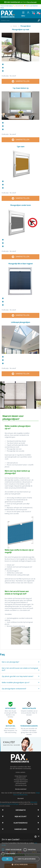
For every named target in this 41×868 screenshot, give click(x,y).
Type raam (21, 147)
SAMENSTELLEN (21, 81)
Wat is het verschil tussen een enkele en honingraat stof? (20, 669)
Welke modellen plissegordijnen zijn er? (16, 682)
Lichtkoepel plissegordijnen (20, 322)
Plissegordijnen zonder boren (20, 205)
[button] (20, 864)
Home (15, 26)
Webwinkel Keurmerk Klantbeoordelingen (19, 803)
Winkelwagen (33, 13)
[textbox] (18, 20)
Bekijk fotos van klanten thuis (27, 794)
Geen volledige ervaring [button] (27, 859)
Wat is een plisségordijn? (10, 662)
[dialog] (20, 851)
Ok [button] (7, 859)
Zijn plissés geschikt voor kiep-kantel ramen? (17, 676)
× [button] (39, 836)
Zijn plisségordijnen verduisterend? (14, 689)
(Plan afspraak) (32, 2)
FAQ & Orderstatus (7, 6)
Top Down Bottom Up (21, 88)
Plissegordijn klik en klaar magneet (20, 264)
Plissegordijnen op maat (20, 29)
